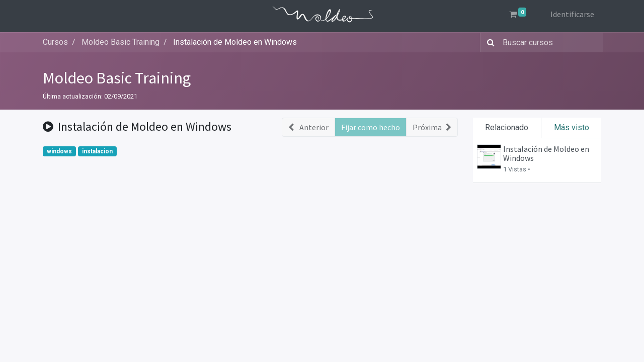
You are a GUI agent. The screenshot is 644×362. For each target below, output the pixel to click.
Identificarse (571, 14)
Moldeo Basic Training (117, 78)
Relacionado (507, 127)
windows (59, 151)
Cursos (55, 42)
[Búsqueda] (489, 42)
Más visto (572, 127)
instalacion (97, 151)
